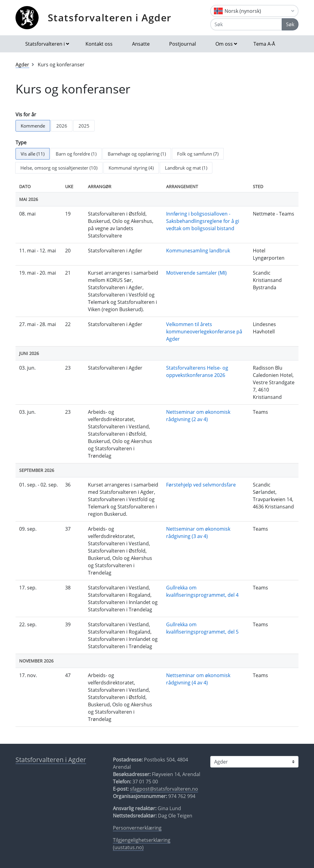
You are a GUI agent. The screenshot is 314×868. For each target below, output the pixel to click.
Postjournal (183, 44)
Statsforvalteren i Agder (110, 18)
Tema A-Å (264, 44)
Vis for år (26, 114)
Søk (290, 24)
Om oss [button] (224, 44)
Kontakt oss (99, 44)
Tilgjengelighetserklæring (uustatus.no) (142, 844)
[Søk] (246, 24)
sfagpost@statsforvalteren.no (164, 789)
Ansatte (141, 44)
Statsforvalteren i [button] (45, 44)
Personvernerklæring (137, 828)
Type (21, 142)
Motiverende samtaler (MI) (196, 273)
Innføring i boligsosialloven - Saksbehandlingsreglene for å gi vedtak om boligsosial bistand (203, 221)
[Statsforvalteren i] (254, 762)
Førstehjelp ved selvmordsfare (201, 485)
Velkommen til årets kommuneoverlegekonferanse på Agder (204, 332)
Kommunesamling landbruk (198, 251)
